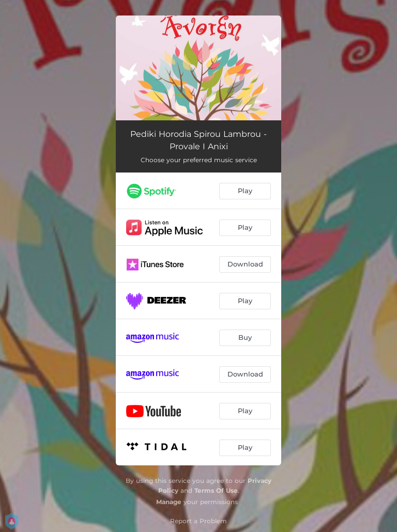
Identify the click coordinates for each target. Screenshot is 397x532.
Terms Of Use (216, 490)
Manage (169, 502)
